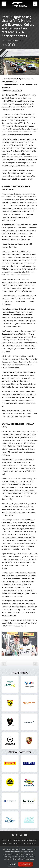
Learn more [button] (30, 859)
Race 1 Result (17, 90)
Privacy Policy (32, 843)
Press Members (14, 843)
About (5, 843)
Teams (23, 843)
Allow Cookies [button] (25, 864)
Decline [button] (13, 864)
